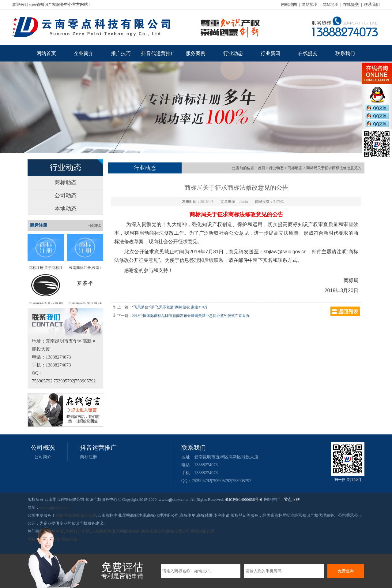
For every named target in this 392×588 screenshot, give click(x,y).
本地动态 (66, 209)
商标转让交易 (84, 515)
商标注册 (89, 457)
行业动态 (233, 53)
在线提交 (351, 4)
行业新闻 (270, 53)
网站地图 (289, 4)
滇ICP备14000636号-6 (243, 499)
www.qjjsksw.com (54, 507)
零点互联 (292, 499)
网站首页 (46, 53)
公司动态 (66, 195)
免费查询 (346, 571)
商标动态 (66, 182)
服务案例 (196, 53)
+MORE (94, 225)
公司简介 (43, 457)
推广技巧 (121, 53)
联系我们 (372, 4)
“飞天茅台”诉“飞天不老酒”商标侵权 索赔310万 (170, 307)
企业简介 (84, 53)
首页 (262, 168)
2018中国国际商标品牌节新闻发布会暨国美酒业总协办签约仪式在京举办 (191, 316)
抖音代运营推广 (158, 53)
